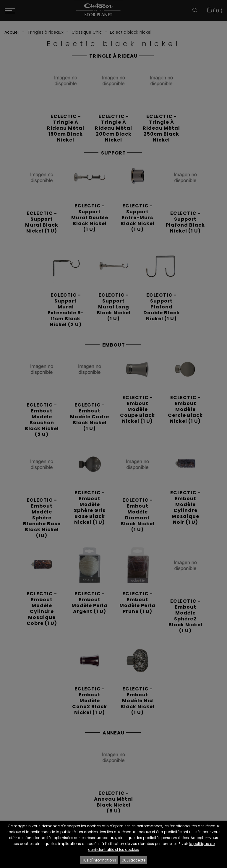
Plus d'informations (99, 860)
